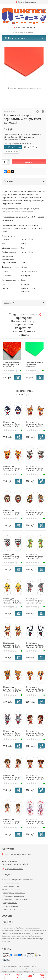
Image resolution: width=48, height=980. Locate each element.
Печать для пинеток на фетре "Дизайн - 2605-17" (13, 468)
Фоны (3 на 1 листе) (12, 889)
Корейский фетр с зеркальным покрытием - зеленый (34, 366)
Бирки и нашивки (11, 883)
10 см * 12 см (14, 147)
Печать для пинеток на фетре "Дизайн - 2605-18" (35, 425)
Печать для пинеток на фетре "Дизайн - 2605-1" (12, 821)
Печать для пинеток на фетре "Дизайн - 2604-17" (35, 821)
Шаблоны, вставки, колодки (15, 899)
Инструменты (9, 909)
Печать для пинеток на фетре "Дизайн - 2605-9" (12, 645)
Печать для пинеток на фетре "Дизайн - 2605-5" (12, 733)
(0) (10, 371)
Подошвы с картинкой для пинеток (18, 880)
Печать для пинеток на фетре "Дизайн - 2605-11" (13, 601)
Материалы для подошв (14, 896)
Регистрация (31, 2)
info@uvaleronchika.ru (14, 869)
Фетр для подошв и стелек (14, 893)
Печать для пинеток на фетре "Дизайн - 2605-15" (12, 513)
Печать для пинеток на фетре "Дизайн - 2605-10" (35, 602)
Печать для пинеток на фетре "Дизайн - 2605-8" (35, 645)
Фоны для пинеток (11, 886)
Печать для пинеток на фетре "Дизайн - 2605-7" (12, 689)
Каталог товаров (15, 38)
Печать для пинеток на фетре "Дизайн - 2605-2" (35, 777)
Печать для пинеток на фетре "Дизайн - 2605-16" (35, 469)
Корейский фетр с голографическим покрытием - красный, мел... (12, 366)
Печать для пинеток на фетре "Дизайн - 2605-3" (12, 777)
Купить (29, 162)
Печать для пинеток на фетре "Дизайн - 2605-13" (12, 558)
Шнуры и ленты (10, 903)
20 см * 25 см (12, 152)
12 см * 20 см (31, 147)
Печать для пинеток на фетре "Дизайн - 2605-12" (35, 558)
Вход (19, 2)
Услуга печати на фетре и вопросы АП (18, 971)
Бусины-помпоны (11, 906)
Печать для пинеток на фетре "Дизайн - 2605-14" (35, 513)
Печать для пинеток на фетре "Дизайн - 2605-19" (12, 425)
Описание (9, 181)
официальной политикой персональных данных (22, 933)
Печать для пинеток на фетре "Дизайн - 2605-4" (35, 733)
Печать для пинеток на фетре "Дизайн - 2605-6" (35, 689)
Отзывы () (9, 303)
